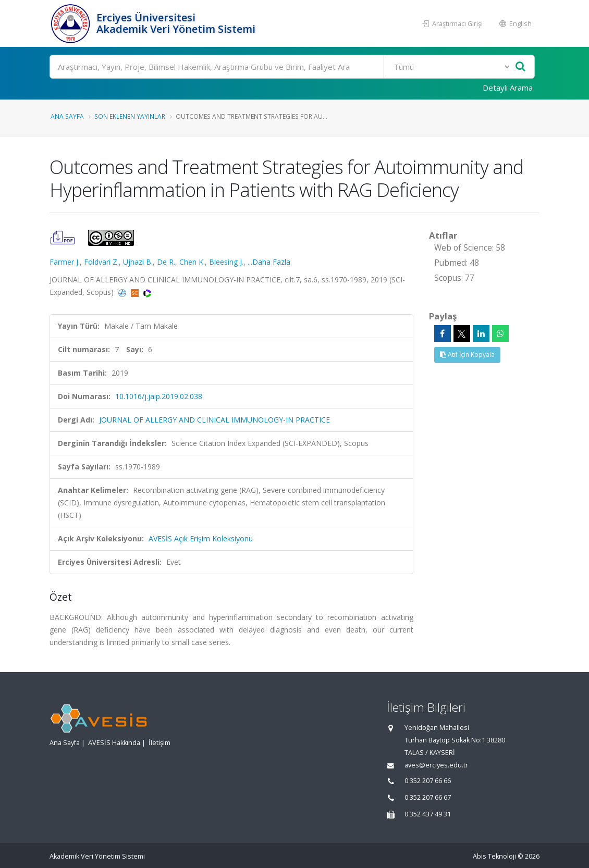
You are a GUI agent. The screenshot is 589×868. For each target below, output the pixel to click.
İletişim (159, 743)
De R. (166, 262)
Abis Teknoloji (494, 856)
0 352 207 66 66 (428, 781)
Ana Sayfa (67, 116)
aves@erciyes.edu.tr (436, 765)
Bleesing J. (226, 262)
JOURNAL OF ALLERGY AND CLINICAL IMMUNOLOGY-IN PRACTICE (214, 420)
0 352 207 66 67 (428, 797)
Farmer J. (65, 262)
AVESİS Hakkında (114, 743)
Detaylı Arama (508, 88)
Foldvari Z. (101, 262)
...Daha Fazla (269, 262)
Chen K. (192, 262)
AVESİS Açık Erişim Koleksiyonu (201, 538)
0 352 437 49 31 (428, 814)
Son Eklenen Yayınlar (130, 116)
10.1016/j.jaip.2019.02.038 (159, 396)
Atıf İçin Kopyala (467, 355)
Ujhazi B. (138, 262)
